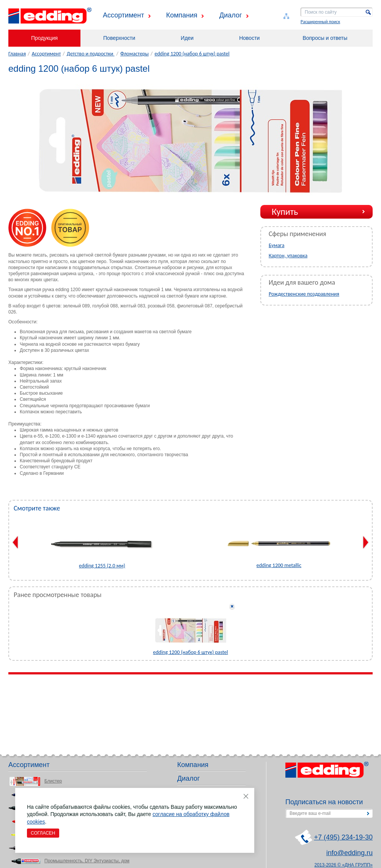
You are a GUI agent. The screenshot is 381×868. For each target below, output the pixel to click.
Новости (249, 38)
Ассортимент (124, 15)
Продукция (44, 38)
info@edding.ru (350, 853)
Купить (285, 212)
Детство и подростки (91, 54)
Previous (15, 542)
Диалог (231, 15)
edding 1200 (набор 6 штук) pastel (192, 54)
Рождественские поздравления (304, 294)
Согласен (43, 833)
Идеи (187, 38)
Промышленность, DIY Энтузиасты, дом (87, 861)
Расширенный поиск (320, 22)
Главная (17, 54)
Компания (182, 15)
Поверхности (119, 38)
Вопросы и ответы (325, 38)
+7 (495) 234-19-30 (343, 837)
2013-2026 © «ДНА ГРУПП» (344, 865)
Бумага (276, 245)
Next (366, 542)
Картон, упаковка (288, 256)
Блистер (53, 781)
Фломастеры (135, 54)
